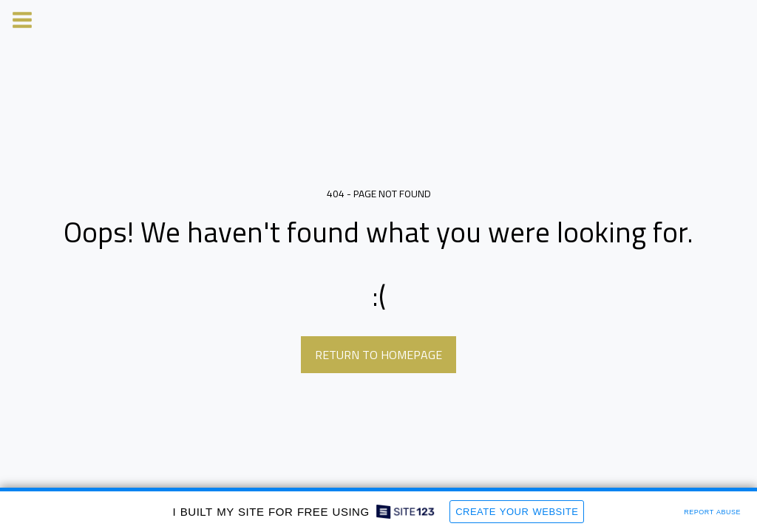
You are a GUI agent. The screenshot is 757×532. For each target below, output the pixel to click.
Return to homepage (378, 355)
